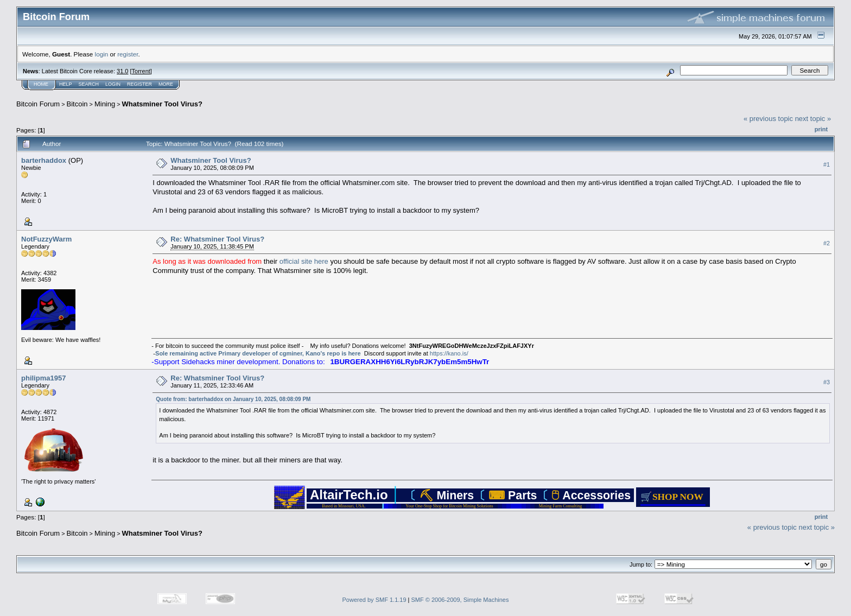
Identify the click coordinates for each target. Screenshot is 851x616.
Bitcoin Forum (38, 104)
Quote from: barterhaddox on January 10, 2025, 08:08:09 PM (233, 399)
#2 (827, 243)
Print (821, 129)
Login (113, 84)
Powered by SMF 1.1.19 (374, 600)
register (128, 54)
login (102, 54)
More (166, 84)
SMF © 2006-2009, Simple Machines (460, 600)
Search (89, 84)
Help (66, 84)
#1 (827, 164)
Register (139, 84)
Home (41, 84)
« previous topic (768, 119)
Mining (105, 104)
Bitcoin (77, 104)
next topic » (813, 119)
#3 (827, 382)
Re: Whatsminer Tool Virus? (217, 239)
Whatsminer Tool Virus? (162, 104)
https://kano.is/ (449, 353)
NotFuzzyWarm (46, 239)
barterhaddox (44, 160)
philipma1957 (43, 378)
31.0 (122, 71)
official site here (304, 261)
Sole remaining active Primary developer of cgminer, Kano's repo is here (258, 353)
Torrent (141, 71)
